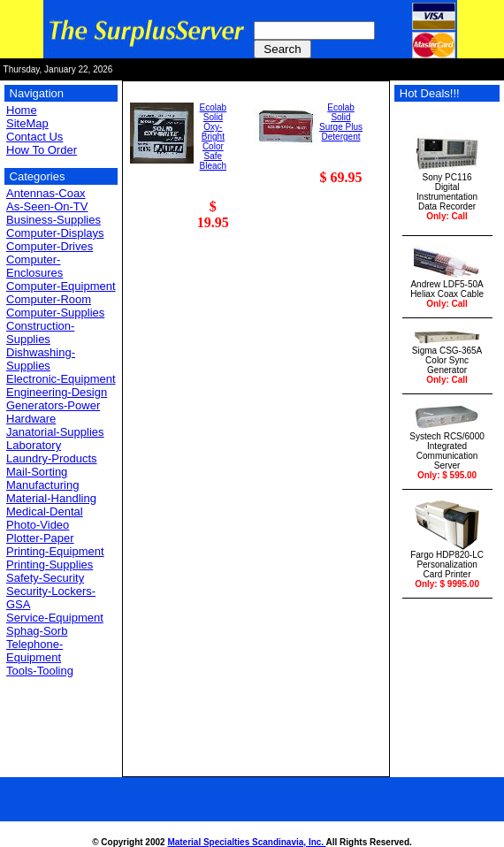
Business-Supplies (53, 220)
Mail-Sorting (37, 472)
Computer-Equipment (61, 286)
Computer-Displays (55, 233)
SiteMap (27, 123)
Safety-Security (45, 578)
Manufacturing (42, 485)
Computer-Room (49, 299)
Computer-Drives (50, 246)
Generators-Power (53, 405)
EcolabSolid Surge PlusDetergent (341, 122)
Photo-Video (38, 525)
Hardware (31, 419)
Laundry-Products (52, 458)
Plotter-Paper (40, 538)
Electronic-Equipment (61, 379)
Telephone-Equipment (34, 651)
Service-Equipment (55, 618)
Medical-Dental (45, 511)
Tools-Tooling (40, 671)
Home (22, 110)
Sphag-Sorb (37, 631)
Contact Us (34, 137)
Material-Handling (51, 498)
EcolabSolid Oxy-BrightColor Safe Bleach (214, 137)
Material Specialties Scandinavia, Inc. (246, 842)
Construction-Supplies (40, 332)
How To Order (42, 150)
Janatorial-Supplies (55, 432)
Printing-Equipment (55, 551)
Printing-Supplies (50, 565)
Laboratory (34, 445)
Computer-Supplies (55, 313)
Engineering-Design (57, 392)
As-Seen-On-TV (47, 206)
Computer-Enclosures (34, 266)
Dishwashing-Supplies (41, 359)
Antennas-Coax (46, 193)
